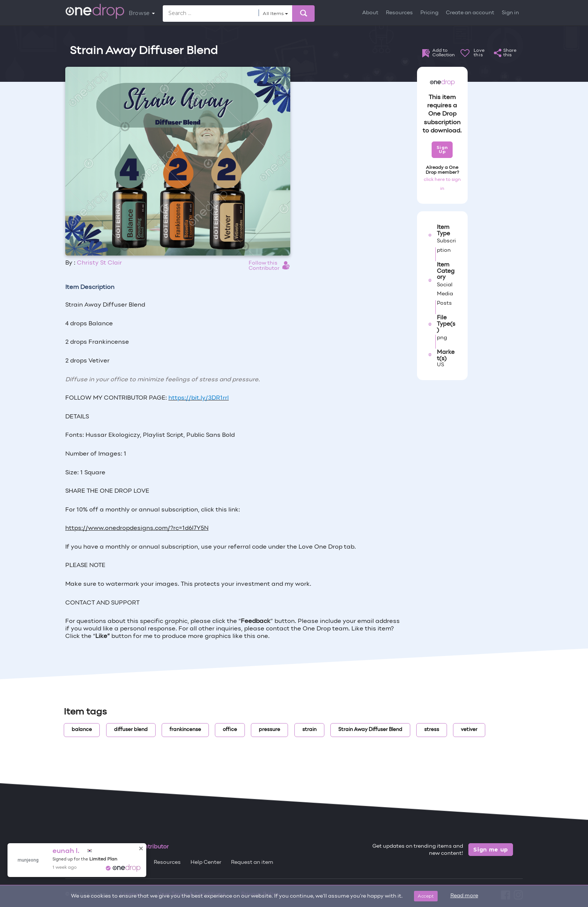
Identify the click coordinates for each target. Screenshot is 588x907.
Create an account (470, 13)
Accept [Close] (426, 896)
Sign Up (442, 150)
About (370, 13)
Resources (399, 13)
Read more (464, 896)
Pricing (429, 13)
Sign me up (491, 850)
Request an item (252, 863)
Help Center (206, 863)
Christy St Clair (99, 263)
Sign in (510, 13)
